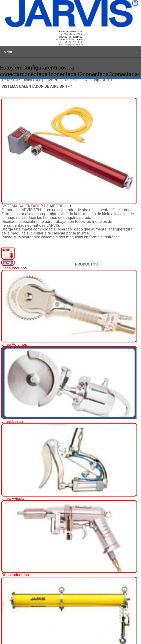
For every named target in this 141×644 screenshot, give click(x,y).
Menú (70, 52)
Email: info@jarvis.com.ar (70, 45)
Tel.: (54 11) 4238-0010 (70, 42)
